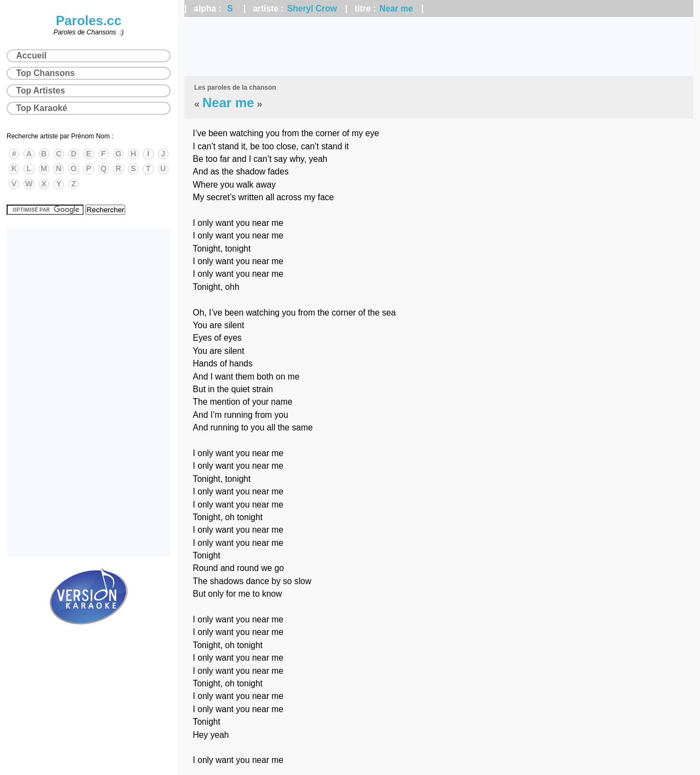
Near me (396, 8)
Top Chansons (46, 73)
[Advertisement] (439, 46)
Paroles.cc (89, 21)
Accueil (31, 56)
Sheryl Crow (312, 8)
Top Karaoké (42, 108)
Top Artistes (41, 91)
